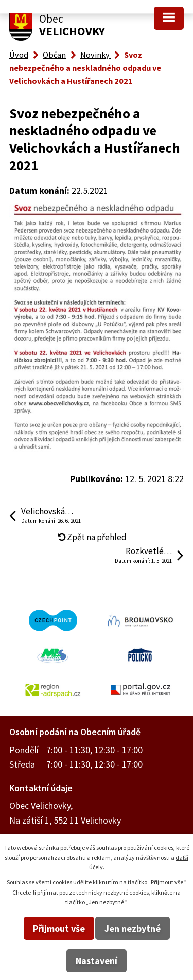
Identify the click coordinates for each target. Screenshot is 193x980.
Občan (54, 55)
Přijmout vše (59, 928)
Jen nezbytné (133, 928)
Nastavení (97, 961)
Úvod (19, 55)
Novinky (96, 55)
